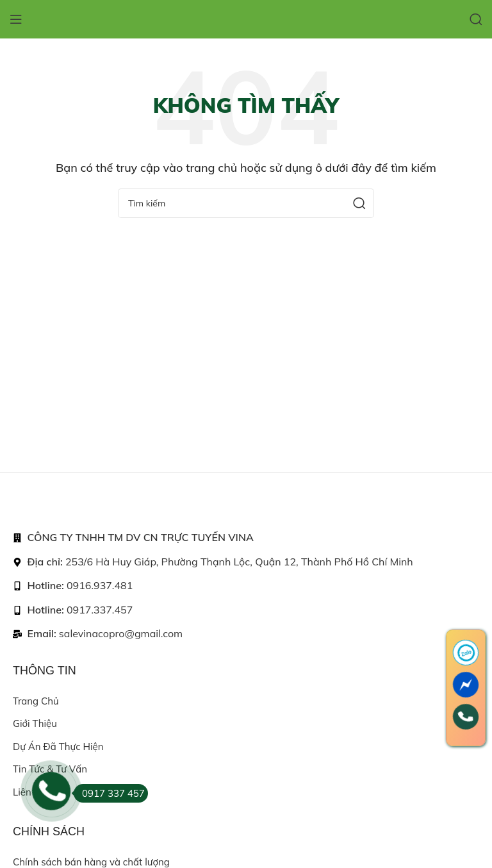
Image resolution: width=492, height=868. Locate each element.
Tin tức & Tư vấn (50, 769)
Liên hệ (29, 792)
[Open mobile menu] (16, 19)
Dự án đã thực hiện (58, 747)
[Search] (476, 19)
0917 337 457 (109, 793)
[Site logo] (246, 18)
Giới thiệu (35, 723)
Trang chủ (36, 701)
